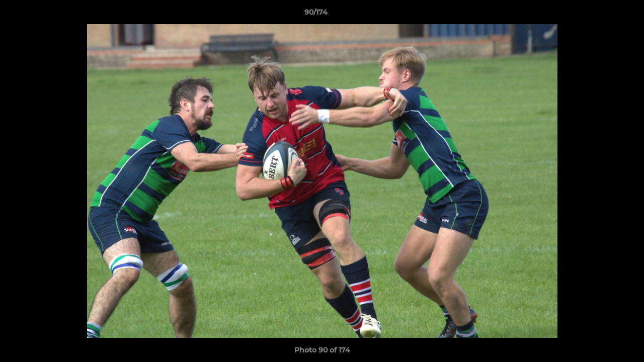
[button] (602, 15)
